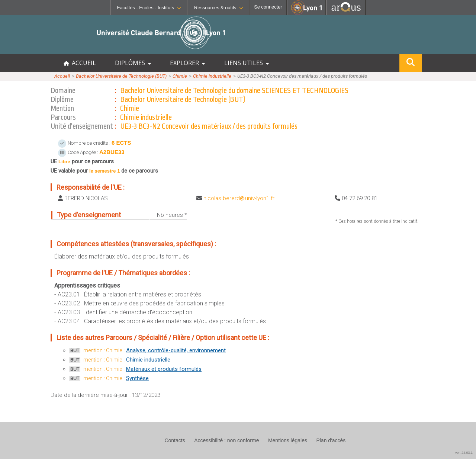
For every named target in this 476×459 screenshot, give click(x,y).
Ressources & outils (218, 8)
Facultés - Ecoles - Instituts (149, 8)
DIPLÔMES (133, 63)
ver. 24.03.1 (464, 453)
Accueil (62, 76)
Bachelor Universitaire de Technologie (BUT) (121, 76)
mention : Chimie (103, 350)
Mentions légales (288, 440)
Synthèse (137, 378)
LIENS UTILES (247, 63)
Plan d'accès (331, 440)
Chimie (180, 76)
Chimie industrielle (212, 76)
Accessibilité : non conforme (226, 440)
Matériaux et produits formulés (164, 369)
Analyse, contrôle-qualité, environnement (176, 350)
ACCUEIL (80, 63)
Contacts (175, 440)
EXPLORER (187, 63)
